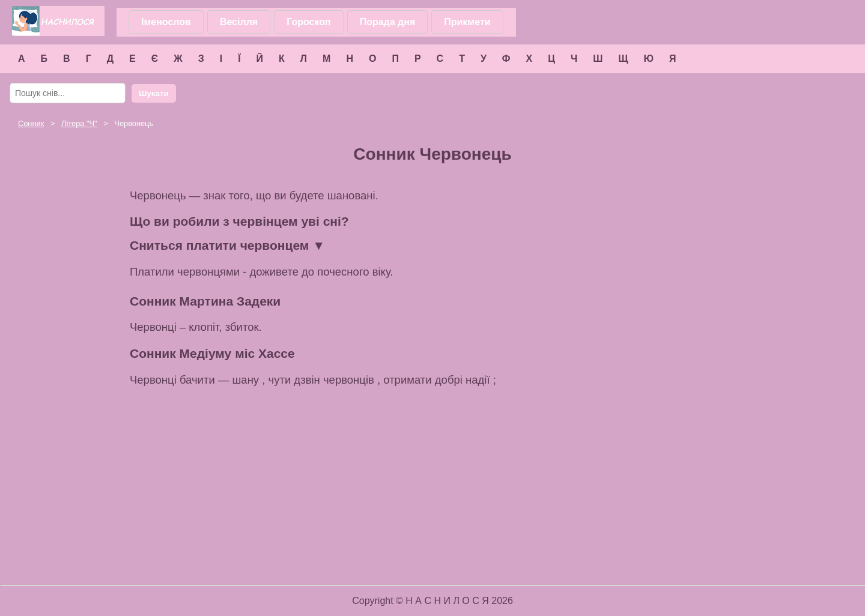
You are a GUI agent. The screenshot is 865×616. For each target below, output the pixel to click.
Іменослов (166, 22)
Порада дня (388, 22)
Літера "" (79, 123)
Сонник (31, 123)
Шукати (154, 93)
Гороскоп (309, 22)
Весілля (239, 22)
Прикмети (467, 22)
